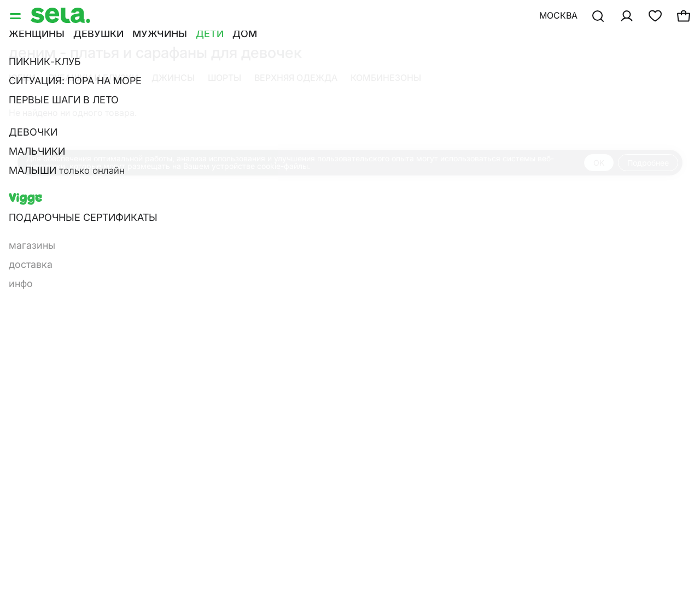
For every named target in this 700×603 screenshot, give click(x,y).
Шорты (224, 78)
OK (599, 163)
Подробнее (648, 163)
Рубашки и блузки (94, 78)
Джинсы (173, 78)
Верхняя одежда (296, 78)
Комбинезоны (386, 78)
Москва (558, 15)
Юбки (22, 78)
